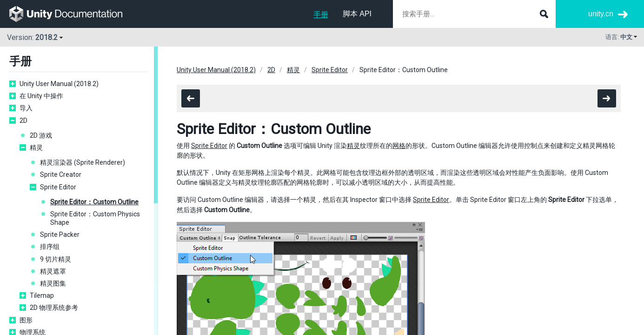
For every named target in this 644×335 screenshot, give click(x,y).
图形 (26, 320)
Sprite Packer (60, 234)
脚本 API (357, 14)
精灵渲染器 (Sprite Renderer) (83, 162)
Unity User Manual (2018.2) (59, 84)
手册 (321, 15)
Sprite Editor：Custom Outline (94, 202)
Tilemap (42, 295)
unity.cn (601, 14)
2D (23, 121)
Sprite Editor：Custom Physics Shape (95, 218)
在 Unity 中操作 (41, 96)
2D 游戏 (41, 135)
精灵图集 (53, 283)
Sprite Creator (61, 174)
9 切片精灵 (56, 259)
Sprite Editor (58, 187)
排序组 (50, 247)
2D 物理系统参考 (54, 308)
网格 (399, 146)
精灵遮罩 (53, 271)
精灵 (36, 147)
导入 (26, 108)
